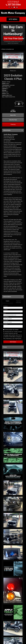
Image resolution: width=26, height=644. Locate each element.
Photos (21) (13, 57)
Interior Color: (6, 82)
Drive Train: (5, 74)
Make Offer (13, 102)
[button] (4, 47)
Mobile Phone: (6, 304)
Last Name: (5, 296)
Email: (4, 300)
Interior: (4, 80)
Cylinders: (5, 75)
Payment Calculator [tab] (18, 288)
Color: (4, 79)
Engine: (4, 70)
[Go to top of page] (24, 638)
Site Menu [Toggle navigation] (13, 6)
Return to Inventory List (7, 36)
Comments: (5, 311)
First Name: (5, 293)
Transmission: (6, 72)
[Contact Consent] (4, 316)
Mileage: (4, 77)
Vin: (3, 84)
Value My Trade (13, 106)
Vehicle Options (13, 283)
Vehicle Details (13, 117)
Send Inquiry (13, 328)
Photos (13, 334)
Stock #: (4, 69)
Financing (13, 111)
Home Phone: (6, 307)
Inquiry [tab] (8, 288)
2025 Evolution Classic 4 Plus (13, 64)
